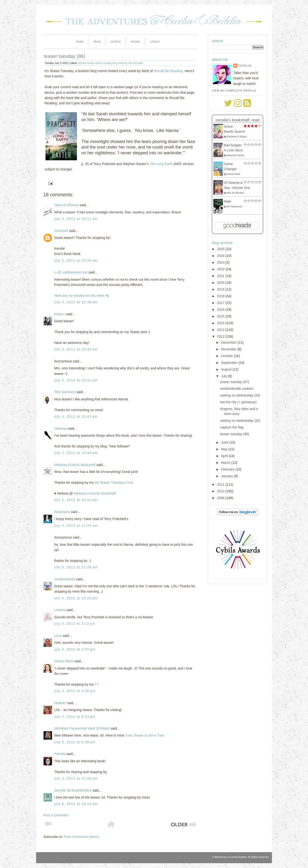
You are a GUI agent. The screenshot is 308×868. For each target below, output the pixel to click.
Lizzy (58, 636)
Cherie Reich (64, 661)
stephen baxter (86, 63)
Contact (155, 41)
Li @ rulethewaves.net (71, 272)
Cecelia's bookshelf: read (237, 120)
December (229, 342)
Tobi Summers (65, 392)
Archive (116, 41)
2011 (221, 484)
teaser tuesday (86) (64, 56)
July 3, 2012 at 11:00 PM (76, 778)
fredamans (62, 512)
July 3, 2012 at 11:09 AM (76, 526)
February (228, 469)
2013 (221, 330)
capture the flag (232, 427)
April (225, 456)
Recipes (135, 41)
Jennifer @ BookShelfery (73, 790)
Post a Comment (56, 815)
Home (80, 41)
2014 (221, 323)
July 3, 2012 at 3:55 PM (75, 649)
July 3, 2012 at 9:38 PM (75, 742)
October (227, 356)
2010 (221, 491)
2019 (221, 289)
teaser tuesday (103, 63)
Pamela (60, 754)
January (227, 476)
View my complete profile (234, 91)
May (225, 449)
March (226, 463)
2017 (221, 303)
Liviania (60, 610)
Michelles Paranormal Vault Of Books (82, 728)
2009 (221, 498)
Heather (60, 703)
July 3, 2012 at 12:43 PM (76, 598)
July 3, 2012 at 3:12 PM (75, 624)
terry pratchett (120, 63)
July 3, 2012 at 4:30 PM (75, 691)
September (230, 363)
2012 (221, 336)
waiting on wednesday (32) (240, 421)
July (224, 376)
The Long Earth (161, 164)
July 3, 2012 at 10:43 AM (76, 416)
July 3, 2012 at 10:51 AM (76, 500)
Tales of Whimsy (66, 205)
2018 (221, 296)
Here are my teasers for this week (79, 296)
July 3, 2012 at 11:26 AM (76, 567)
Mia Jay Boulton (235, 193)
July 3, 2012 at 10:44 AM (76, 453)
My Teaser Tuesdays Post (114, 483)
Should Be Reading (168, 71)
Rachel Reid (233, 174)
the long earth (136, 63)
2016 (221, 310)
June (225, 442)
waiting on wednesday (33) (240, 395)
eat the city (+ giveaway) (238, 402)
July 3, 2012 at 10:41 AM (76, 380)
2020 (221, 283)
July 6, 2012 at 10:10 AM (76, 804)
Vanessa (61, 428)
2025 (221, 249)
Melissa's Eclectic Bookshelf (95, 493)
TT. (97, 684)
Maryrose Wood (235, 155)
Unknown (61, 231)
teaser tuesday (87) (235, 382)
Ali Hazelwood (234, 207)
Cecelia (245, 66)
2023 (221, 262)
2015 (221, 316)
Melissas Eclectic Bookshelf (75, 465)
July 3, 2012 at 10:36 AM (76, 260)
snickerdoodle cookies (237, 389)
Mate (228, 201)
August (227, 369)
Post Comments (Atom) (81, 837)
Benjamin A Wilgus (237, 137)
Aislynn (60, 314)
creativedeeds (65, 579)
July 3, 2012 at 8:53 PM (75, 717)
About (97, 41)
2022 (221, 269)
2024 (221, 256)
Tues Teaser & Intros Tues (145, 735)
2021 (221, 276)
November (229, 349)
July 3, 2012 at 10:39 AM (76, 302)
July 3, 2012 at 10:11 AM (76, 219)
